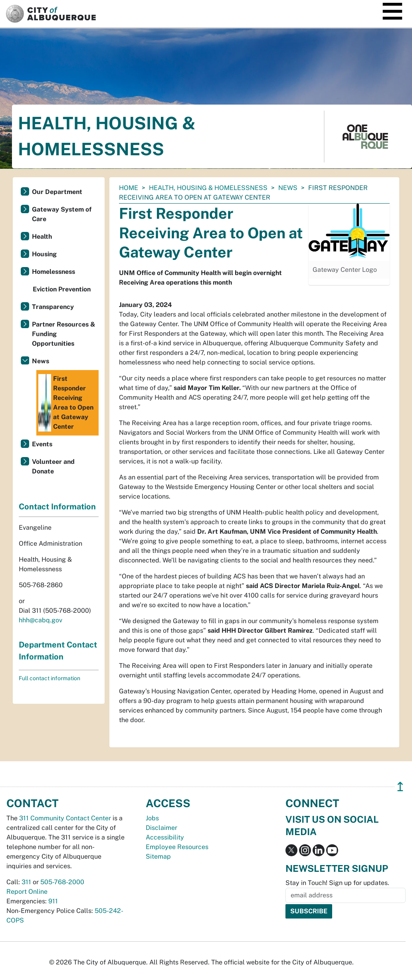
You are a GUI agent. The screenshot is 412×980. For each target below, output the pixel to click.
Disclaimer (161, 828)
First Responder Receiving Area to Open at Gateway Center (66, 403)
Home (129, 188)
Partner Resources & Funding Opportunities (64, 334)
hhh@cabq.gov (41, 620)
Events (42, 444)
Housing (44, 254)
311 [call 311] (26, 882)
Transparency (53, 307)
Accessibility (165, 837)
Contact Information (57, 507)
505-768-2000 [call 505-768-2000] (62, 882)
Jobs (152, 818)
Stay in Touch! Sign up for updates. (337, 883)
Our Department (57, 192)
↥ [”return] (400, 787)
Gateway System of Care (62, 214)
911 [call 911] (53, 901)
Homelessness (53, 272)
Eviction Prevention (62, 289)
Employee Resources (177, 847)
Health (42, 237)
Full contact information (50, 678)
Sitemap (158, 856)
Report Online (27, 892)
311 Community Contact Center (65, 818)
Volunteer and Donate (53, 466)
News (288, 188)
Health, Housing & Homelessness (208, 188)
